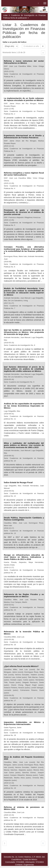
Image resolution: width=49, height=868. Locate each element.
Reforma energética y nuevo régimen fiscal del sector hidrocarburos (24, 174)
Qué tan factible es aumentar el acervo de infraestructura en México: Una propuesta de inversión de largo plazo (24, 332)
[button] (38, 3)
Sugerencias (29, 865)
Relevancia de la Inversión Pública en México (24, 633)
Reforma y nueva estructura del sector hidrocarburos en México (24, 62)
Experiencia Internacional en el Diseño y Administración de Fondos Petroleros (24, 137)
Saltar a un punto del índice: (15, 42)
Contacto (19, 865)
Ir (43, 46)
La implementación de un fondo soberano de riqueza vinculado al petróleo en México (24, 99)
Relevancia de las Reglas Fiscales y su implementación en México (24, 595)
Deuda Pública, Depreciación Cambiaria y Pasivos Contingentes (24, 519)
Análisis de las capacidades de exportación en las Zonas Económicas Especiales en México (24, 406)
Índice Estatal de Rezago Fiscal (19, 482)
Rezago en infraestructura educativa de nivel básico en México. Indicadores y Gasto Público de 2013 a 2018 (24, 557)
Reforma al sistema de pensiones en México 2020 (24, 808)
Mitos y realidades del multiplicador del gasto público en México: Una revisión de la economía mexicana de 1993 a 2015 (24, 445)
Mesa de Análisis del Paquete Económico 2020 (24, 758)
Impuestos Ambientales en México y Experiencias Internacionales (24, 723)
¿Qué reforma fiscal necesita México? (21, 666)
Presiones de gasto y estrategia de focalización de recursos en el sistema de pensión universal (24, 212)
